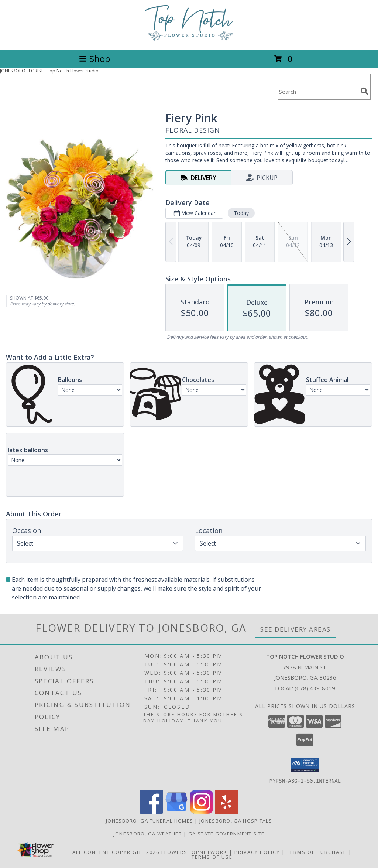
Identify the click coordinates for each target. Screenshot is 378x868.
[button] (305, 765)
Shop (94, 59)
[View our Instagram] (202, 811)
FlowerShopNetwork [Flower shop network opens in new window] (194, 852)
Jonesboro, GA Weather (148, 833)
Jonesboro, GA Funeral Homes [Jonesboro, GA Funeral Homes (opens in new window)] (150, 820)
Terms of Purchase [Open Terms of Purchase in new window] (317, 852)
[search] (364, 91)
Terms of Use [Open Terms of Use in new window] (212, 857)
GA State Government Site (226, 833)
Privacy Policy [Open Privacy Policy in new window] (257, 852)
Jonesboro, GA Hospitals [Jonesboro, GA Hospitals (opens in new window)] (236, 820)
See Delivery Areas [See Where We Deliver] (295, 629)
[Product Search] (318, 91)
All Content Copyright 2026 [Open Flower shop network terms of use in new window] (116, 852)
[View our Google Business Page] (176, 811)
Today (241, 213)
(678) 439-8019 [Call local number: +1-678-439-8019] (315, 688)
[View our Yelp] (227, 811)
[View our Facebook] (151, 811)
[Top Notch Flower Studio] (189, 39)
